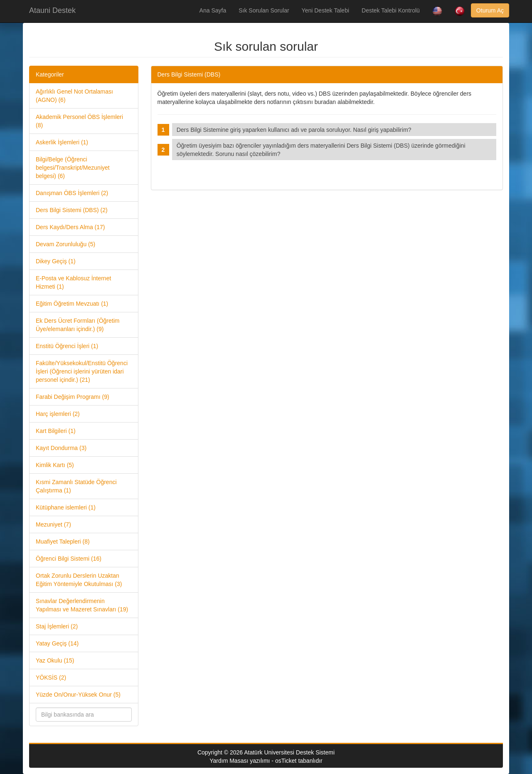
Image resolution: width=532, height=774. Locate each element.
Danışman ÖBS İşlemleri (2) (72, 193)
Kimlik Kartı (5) (55, 465)
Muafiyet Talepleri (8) (63, 542)
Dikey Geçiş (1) (56, 261)
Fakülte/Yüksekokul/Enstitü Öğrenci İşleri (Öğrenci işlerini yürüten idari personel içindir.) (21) (82, 371)
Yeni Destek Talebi (325, 10)
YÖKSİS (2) (51, 678)
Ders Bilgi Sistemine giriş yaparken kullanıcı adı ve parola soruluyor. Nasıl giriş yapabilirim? (296, 130)
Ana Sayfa (213, 10)
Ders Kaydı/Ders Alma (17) (70, 227)
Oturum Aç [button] (490, 10)
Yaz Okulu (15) (55, 660)
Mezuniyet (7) (53, 524)
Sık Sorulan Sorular (264, 10)
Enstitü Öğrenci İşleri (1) (67, 346)
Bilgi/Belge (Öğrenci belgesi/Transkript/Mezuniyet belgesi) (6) (73, 168)
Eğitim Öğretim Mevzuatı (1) (72, 304)
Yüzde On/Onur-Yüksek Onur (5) (78, 695)
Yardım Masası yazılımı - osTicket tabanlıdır (266, 761)
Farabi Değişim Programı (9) (73, 397)
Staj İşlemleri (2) (57, 626)
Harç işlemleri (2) (58, 414)
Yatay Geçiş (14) (57, 643)
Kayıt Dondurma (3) (61, 448)
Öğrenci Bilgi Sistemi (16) (69, 559)
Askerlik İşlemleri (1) (62, 142)
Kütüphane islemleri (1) (66, 507)
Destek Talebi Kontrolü (391, 10)
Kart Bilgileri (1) (56, 431)
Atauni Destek (52, 10)
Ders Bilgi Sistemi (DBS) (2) (72, 210)
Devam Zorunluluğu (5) (65, 244)
